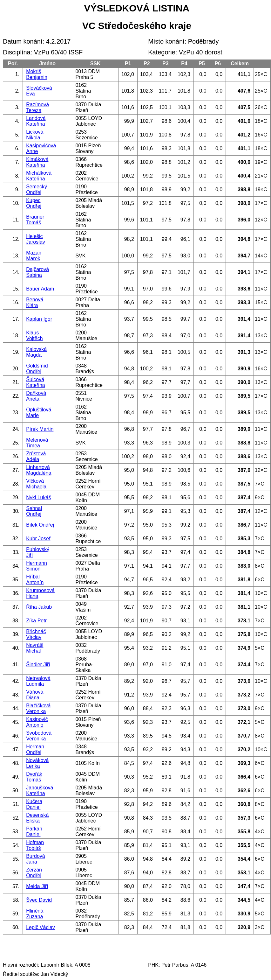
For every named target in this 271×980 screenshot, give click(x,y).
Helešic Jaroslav (36, 239)
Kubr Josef (38, 539)
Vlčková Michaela (36, 484)
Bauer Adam (40, 289)
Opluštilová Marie (39, 413)
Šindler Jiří (38, 665)
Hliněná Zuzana (35, 914)
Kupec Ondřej (34, 203)
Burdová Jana (36, 859)
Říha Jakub (39, 607)
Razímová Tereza (37, 107)
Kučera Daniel (34, 804)
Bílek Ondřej (40, 525)
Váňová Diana (35, 695)
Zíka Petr (36, 621)
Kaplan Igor (39, 319)
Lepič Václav (41, 927)
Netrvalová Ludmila (38, 681)
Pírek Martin (40, 429)
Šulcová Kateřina (36, 382)
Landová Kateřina (36, 121)
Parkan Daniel (34, 832)
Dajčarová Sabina (37, 272)
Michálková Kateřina (39, 176)
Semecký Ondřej (37, 189)
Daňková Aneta (36, 396)
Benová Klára (35, 302)
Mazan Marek (34, 256)
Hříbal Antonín (35, 580)
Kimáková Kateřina (37, 162)
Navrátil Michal (35, 648)
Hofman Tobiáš (35, 845)
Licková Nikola (35, 135)
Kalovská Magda (36, 352)
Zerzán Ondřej (34, 873)
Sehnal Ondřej (34, 511)
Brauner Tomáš (35, 220)
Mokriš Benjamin (37, 74)
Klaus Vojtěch (34, 336)
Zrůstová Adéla (36, 456)
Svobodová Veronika (39, 736)
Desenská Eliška (37, 818)
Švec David (39, 900)
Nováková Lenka (37, 763)
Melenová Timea (37, 443)
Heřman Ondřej (35, 749)
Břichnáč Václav (36, 634)
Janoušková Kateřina (40, 791)
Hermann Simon (37, 566)
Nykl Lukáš (38, 497)
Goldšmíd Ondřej (37, 369)
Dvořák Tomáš (34, 777)
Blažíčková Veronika (38, 708)
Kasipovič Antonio (37, 722)
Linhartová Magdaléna (39, 470)
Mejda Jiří (37, 886)
